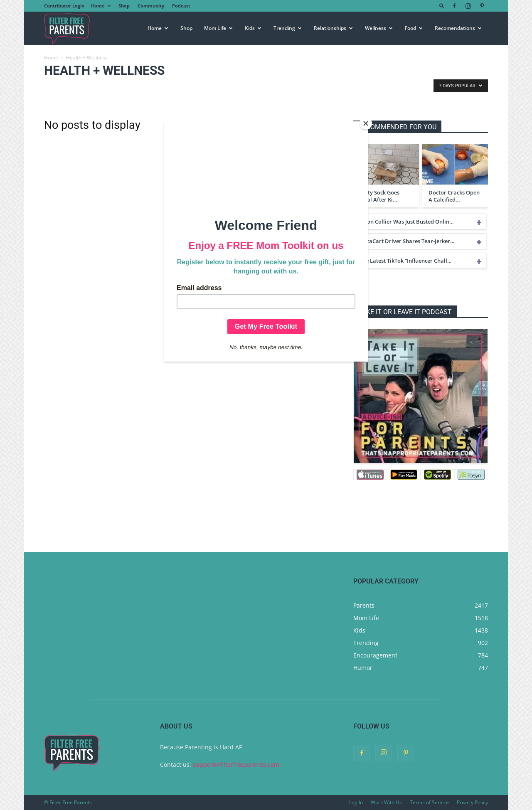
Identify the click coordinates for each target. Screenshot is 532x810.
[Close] (366, 123)
